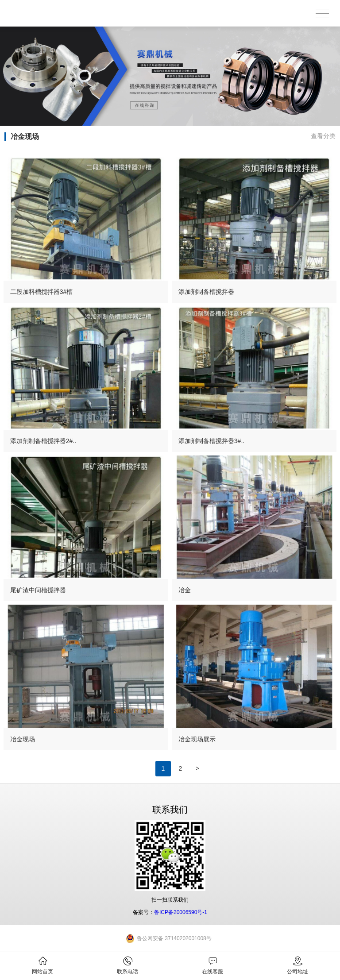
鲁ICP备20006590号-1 (181, 912)
